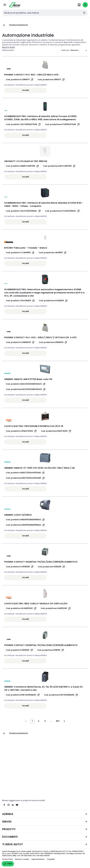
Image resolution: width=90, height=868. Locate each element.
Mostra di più (8, 47)
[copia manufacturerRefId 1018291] (51, 650)
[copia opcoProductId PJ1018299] (20, 567)
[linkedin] (13, 805)
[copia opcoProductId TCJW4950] (20, 253)
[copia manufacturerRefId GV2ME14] (53, 301)
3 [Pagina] (45, 721)
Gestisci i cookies (22, 859)
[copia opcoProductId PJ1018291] (19, 650)
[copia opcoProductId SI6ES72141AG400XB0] (25, 473)
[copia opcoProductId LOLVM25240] (21, 608)
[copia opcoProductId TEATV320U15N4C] (23, 211)
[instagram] (9, 805)
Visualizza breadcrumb (18, 25)
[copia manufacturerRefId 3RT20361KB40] (61, 695)
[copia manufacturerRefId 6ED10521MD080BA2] (25, 525)
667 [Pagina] (58, 721)
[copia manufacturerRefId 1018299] (51, 567)
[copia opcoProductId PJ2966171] (20, 80)
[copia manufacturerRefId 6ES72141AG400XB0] (25, 478)
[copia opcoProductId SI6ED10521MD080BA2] (25, 520)
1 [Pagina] (32, 721)
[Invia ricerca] (84, 13)
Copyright (51, 859)
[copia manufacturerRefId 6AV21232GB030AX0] (26, 389)
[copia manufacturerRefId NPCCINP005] (59, 166)
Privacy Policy (8, 859)
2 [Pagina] (39, 721)
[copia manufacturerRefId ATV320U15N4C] (62, 211)
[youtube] (17, 805)
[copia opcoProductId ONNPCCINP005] (22, 166)
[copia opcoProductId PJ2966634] (20, 342)
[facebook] (4, 805)
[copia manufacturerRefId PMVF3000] (56, 431)
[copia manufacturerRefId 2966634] (53, 342)
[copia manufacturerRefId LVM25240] (56, 608)
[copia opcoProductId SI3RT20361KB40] (23, 695)
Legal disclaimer (38, 859)
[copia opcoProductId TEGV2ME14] (20, 301)
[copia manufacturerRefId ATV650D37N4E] (62, 124)
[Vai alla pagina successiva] (64, 721)
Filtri (8, 864)
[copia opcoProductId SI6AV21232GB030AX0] (26, 384)
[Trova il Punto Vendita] (79, 5)
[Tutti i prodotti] (5, 5)
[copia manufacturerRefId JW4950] (53, 253)
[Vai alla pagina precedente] (4, 25)
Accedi (26, 90)
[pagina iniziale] (15, 5)
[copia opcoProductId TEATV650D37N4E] (23, 124)
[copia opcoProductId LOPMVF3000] (21, 431)
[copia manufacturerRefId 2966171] (51, 80)
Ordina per (65, 50)
